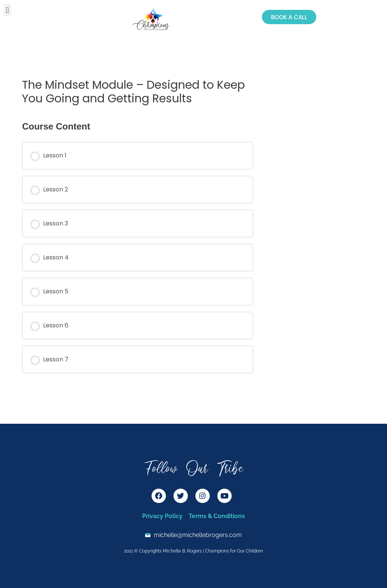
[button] (7, 10)
